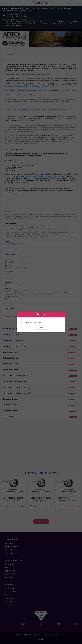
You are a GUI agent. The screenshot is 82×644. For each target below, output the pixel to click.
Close (41, 328)
